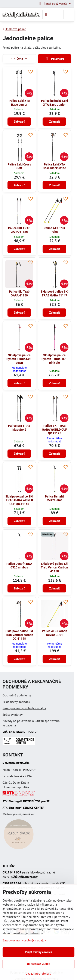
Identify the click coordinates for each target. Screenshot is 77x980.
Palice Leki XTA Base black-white (54, 166)
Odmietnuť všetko (39, 964)
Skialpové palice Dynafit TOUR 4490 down (19, 359)
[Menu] (69, 15)
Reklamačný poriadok (16, 702)
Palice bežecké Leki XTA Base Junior (55, 103)
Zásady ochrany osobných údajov (24, 708)
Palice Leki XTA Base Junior (19, 103)
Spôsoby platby (13, 715)
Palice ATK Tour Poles (54, 230)
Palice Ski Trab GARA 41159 (19, 293)
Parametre (55, 59)
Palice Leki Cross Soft (19, 166)
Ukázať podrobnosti (39, 974)
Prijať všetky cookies (39, 952)
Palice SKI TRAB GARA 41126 (19, 230)
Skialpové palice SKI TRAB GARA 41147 (55, 293)
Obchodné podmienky (17, 695)
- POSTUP (20, 732)
